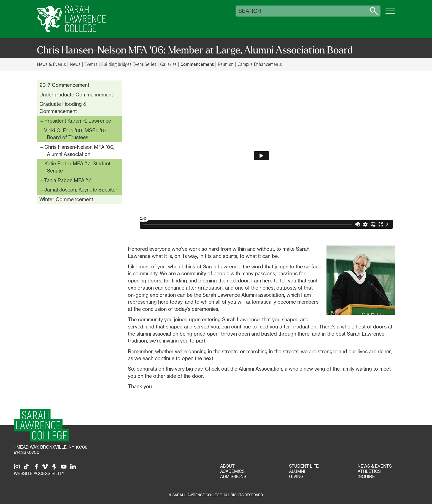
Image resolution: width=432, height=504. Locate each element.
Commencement (197, 64)
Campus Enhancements (260, 64)
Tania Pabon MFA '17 (68, 180)
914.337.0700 (27, 452)
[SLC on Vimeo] (46, 468)
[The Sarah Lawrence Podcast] (55, 468)
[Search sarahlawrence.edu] (374, 11)
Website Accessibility (39, 474)
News (75, 64)
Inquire (366, 477)
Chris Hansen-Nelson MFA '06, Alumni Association (79, 150)
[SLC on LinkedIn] (74, 468)
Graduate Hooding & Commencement (63, 107)
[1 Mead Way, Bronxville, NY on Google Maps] (51, 447)
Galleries (168, 64)
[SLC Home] (71, 19)
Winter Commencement (66, 199)
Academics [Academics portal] (232, 471)
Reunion (226, 64)
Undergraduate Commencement (76, 95)
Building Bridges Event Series (129, 64)
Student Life (304, 466)
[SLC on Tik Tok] (27, 468)
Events (91, 64)
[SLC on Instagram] (18, 468)
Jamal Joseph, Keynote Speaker (81, 190)
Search (250, 11)
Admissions (233, 477)
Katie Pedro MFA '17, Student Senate (77, 167)
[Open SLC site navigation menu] (390, 14)
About (227, 466)
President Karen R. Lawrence (78, 121)
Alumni (297, 471)
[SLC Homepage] (41, 425)
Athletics (369, 471)
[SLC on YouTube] (65, 468)
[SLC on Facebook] (37, 468)
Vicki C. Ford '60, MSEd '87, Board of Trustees (76, 134)
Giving (296, 477)
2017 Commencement (64, 85)
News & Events (51, 64)
